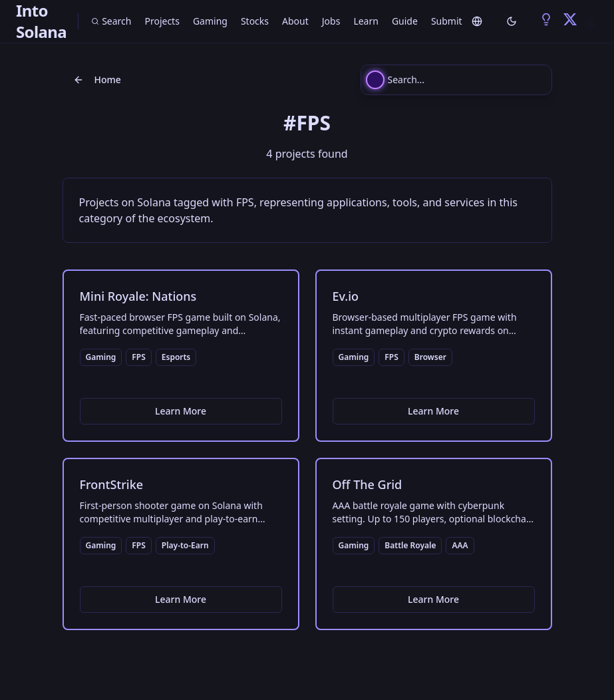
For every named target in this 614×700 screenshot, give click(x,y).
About (295, 21)
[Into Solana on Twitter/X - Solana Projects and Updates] (570, 19)
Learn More (181, 411)
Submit (447, 21)
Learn (366, 21)
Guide (405, 21)
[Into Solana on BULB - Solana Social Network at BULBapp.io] (546, 19)
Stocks (255, 21)
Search (111, 21)
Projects (162, 21)
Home (97, 80)
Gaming (210, 21)
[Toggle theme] (512, 21)
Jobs (331, 21)
